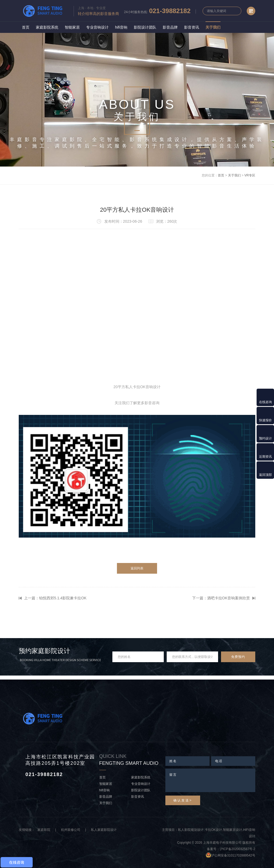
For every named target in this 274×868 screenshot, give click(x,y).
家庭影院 (44, 830)
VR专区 (250, 175)
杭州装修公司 (71, 830)
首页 (26, 27)
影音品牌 (170, 27)
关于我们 (213, 27)
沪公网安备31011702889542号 (233, 855)
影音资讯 (192, 27)
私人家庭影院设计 (104, 830)
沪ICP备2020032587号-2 (237, 849)
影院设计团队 (145, 27)
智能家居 (72, 27)
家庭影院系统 (47, 27)
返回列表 (137, 568)
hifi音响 (121, 27)
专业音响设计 (97, 27)
